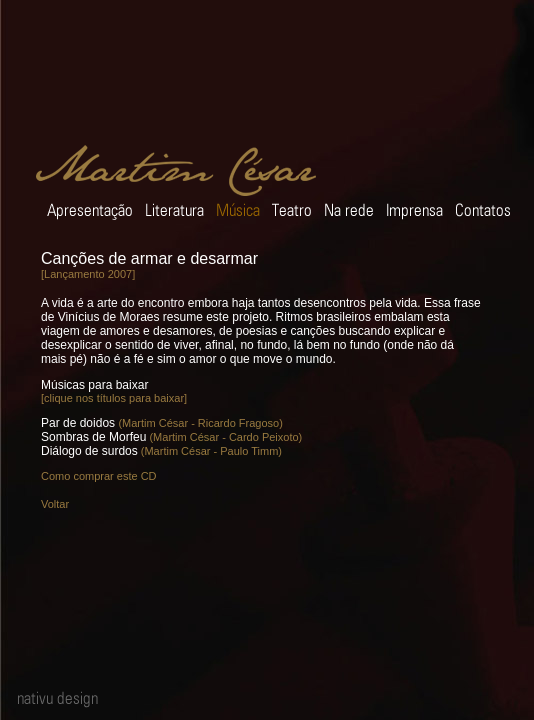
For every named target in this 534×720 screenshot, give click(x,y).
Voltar (55, 504)
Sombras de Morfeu (93, 437)
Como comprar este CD (99, 476)
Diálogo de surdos (89, 451)
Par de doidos (78, 423)
